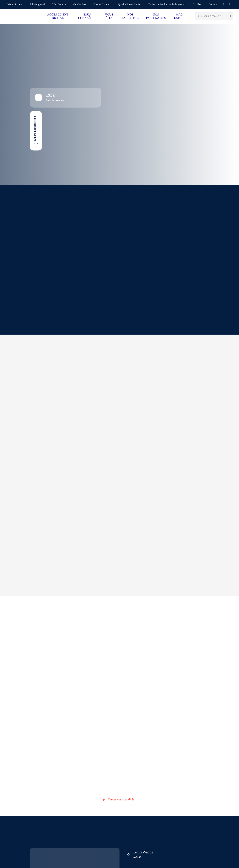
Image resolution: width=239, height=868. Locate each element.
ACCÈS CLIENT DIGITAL (58, 16)
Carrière (197, 5)
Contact (213, 5)
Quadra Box (80, 5)
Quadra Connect (102, 5)
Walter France (15, 5)
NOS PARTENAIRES (156, 16)
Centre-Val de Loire (143, 854)
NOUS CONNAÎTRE (87, 16)
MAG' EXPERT (180, 16)
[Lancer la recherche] (230, 16)
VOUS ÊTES (109, 16)
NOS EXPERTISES (130, 16)
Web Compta (59, 5)
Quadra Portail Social (129, 5)
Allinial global (37, 5)
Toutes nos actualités (121, 800)
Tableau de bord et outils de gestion (167, 5)
